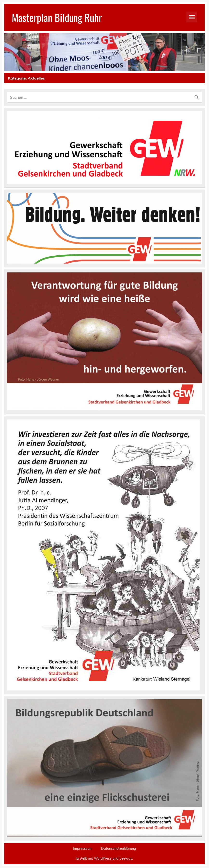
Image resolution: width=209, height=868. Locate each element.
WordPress (103, 858)
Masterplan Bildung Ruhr (57, 17)
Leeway (126, 858)
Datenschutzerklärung (119, 849)
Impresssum (83, 849)
